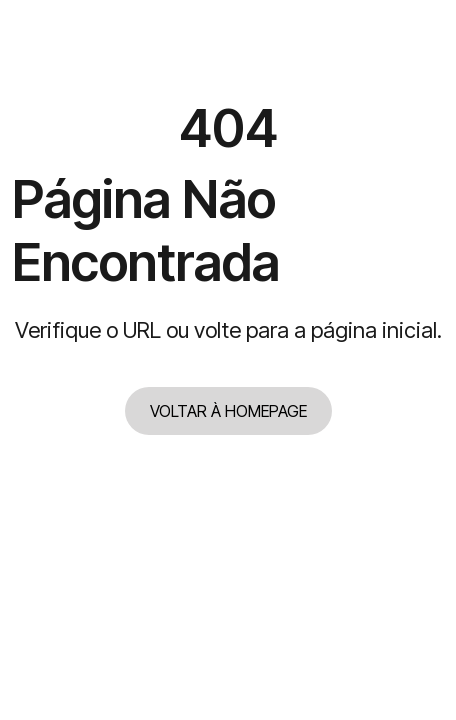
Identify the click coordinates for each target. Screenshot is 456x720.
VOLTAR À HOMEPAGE (228, 411)
